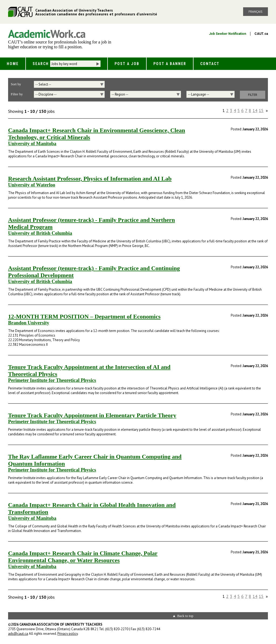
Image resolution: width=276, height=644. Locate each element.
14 (255, 110)
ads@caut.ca (18, 634)
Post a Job (127, 64)
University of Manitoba (32, 144)
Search (41, 64)
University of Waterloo (32, 185)
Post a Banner (170, 64)
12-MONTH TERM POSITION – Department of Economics (84, 316)
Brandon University (29, 323)
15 (261, 110)
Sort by (16, 84)
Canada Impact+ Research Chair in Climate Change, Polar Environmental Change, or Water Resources (83, 557)
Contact (210, 64)
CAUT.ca (261, 34)
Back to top (185, 616)
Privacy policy (68, 634)
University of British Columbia (40, 233)
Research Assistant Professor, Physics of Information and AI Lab (90, 179)
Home (13, 64)
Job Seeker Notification (227, 34)
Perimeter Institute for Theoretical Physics (52, 380)
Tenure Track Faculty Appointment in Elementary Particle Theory (92, 415)
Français (256, 11)
